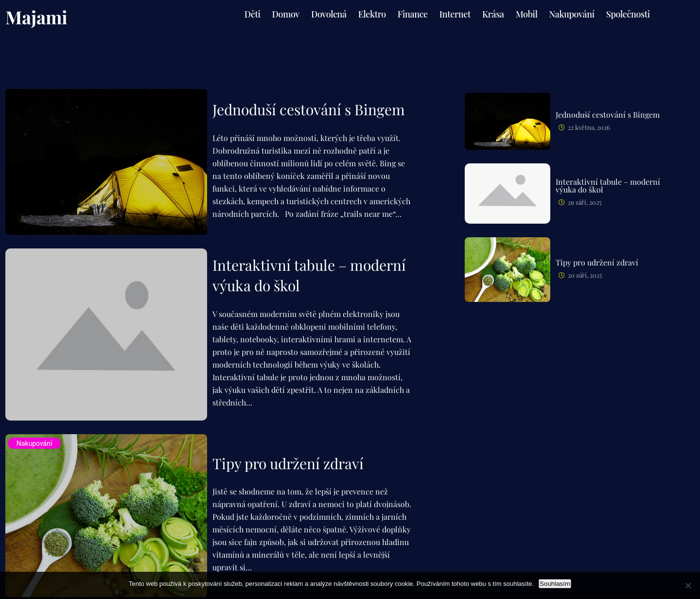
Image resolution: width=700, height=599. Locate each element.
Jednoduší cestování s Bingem (309, 109)
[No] (688, 585)
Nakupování (35, 443)
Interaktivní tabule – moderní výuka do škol (309, 275)
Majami (36, 17)
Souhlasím (555, 584)
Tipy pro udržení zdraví (288, 463)
